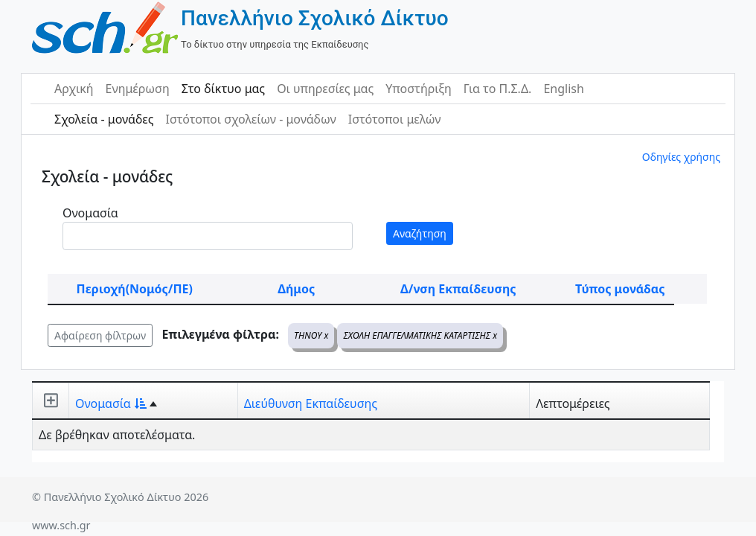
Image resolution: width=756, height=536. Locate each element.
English (563, 89)
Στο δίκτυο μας (223, 89)
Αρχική (74, 89)
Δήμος (296, 289)
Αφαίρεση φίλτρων (100, 335)
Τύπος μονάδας (620, 289)
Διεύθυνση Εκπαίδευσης (311, 403)
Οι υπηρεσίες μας (325, 89)
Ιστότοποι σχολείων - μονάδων (250, 119)
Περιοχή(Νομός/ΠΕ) (135, 289)
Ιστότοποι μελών (395, 119)
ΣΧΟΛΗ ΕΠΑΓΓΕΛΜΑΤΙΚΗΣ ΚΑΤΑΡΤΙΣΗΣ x (420, 335)
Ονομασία (90, 213)
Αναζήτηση (420, 233)
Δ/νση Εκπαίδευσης (458, 289)
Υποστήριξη (419, 89)
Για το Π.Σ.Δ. (498, 89)
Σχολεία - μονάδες (104, 119)
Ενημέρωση (138, 89)
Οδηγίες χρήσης (681, 157)
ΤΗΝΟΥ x (311, 335)
